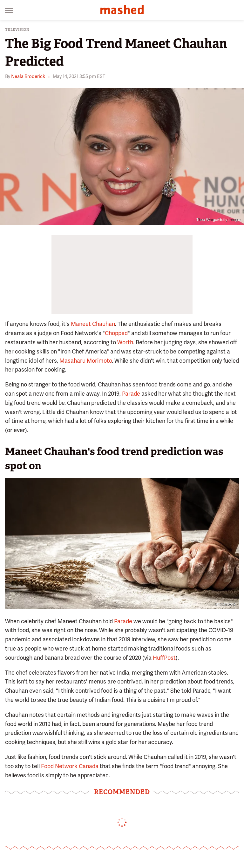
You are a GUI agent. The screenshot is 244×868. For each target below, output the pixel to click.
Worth (125, 342)
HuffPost (164, 658)
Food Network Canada (70, 766)
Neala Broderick (28, 76)
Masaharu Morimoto (86, 361)
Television (17, 30)
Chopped (116, 333)
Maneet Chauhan (93, 324)
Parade (131, 394)
